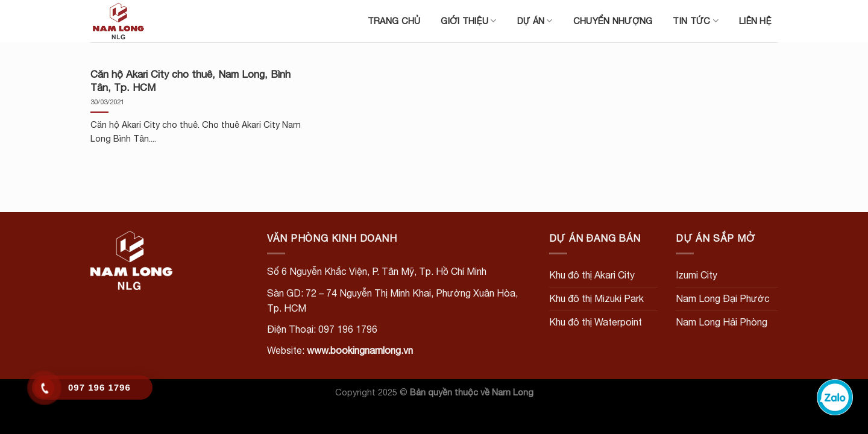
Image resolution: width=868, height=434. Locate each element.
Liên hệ (755, 21)
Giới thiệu (468, 21)
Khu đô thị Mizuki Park (596, 298)
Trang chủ (394, 21)
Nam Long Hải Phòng (722, 322)
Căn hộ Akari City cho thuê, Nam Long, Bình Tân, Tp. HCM (190, 81)
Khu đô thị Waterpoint (596, 322)
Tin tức (696, 21)
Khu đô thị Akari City (592, 275)
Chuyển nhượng (613, 21)
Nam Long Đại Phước (723, 298)
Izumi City (697, 275)
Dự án (535, 21)
